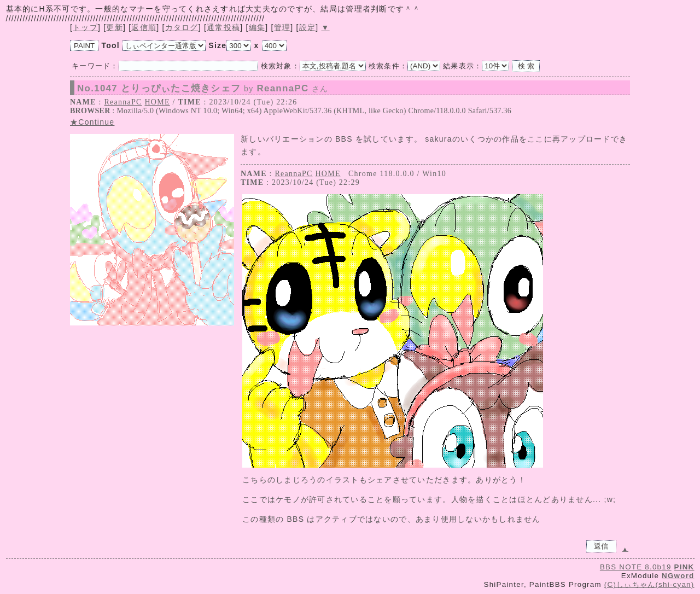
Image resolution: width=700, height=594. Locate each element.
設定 (308, 27)
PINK (684, 567)
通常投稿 (223, 27)
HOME (157, 102)
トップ (85, 27)
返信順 (144, 27)
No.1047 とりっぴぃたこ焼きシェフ (203, 89)
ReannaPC (123, 102)
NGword (678, 576)
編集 (257, 27)
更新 (115, 27)
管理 (282, 27)
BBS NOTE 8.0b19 (636, 567)
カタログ (182, 27)
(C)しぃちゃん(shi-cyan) (649, 584)
